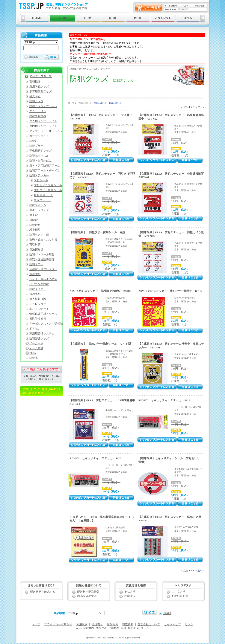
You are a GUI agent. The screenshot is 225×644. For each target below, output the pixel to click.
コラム (145, 628)
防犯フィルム (38, 205)
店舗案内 (113, 624)
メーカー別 (36, 343)
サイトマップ (172, 624)
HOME (73, 69)
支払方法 (130, 592)
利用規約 (82, 624)
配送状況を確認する (43, 592)
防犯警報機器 (38, 116)
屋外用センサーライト (43, 121)
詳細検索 (33, 57)
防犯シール (41, 180)
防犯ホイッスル (39, 156)
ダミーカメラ (38, 111)
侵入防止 (35, 96)
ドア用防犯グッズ (41, 92)
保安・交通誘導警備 (42, 259)
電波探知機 (36, 250)
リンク (189, 624)
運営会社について (149, 624)
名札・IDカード (39, 309)
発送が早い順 (115, 103)
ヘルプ (36, 624)
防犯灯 (34, 141)
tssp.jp (78, 628)
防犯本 (34, 358)
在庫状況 (130, 596)
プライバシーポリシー (58, 624)
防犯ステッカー (102, 69)
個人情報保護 (38, 299)
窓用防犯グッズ (39, 87)
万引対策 (35, 245)
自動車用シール (44, 195)
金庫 (124, 628)
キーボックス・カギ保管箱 (46, 324)
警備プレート (42, 200)
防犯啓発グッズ (39, 339)
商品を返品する (87, 596)
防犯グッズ (85, 69)
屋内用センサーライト (43, 126)
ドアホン (35, 329)
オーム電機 (36, 348)
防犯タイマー (38, 289)
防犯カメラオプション (43, 106)
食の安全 (133, 628)
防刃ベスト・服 (39, 235)
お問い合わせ (180, 596)
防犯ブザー (36, 146)
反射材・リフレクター (43, 269)
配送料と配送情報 (88, 592)
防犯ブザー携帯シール (48, 190)
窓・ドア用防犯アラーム (45, 166)
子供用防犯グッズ (41, 151)
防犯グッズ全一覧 (41, 76)
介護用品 (114, 628)
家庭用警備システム (42, 334)
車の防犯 (35, 274)
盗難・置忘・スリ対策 (43, 240)
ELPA (33, 353)
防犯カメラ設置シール (48, 185)
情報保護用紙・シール (43, 314)
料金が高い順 (100, 103)
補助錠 (34, 220)
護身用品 (35, 230)
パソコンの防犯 (39, 284)
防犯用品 (89, 628)
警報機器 (35, 82)
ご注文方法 (179, 592)
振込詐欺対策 (38, 319)
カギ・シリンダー (41, 210)
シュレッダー (38, 304)
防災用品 (101, 628)
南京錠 (34, 215)
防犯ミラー (36, 264)
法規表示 (97, 624)
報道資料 (128, 624)
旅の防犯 (35, 294)
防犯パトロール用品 (42, 255)
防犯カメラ (36, 101)
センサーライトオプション (46, 131)
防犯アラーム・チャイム (45, 171)
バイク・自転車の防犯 (43, 279)
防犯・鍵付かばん (41, 161)
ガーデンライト (39, 136)
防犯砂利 (35, 225)
